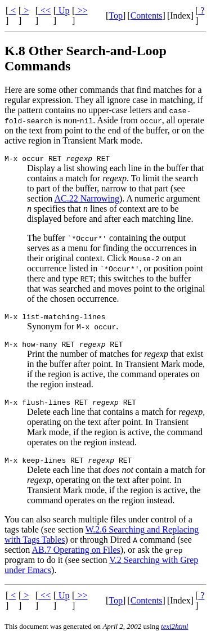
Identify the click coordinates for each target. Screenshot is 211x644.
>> (81, 10)
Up (63, 10)
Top (116, 15)
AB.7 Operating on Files (76, 558)
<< (44, 10)
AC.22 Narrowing (87, 200)
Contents (147, 15)
